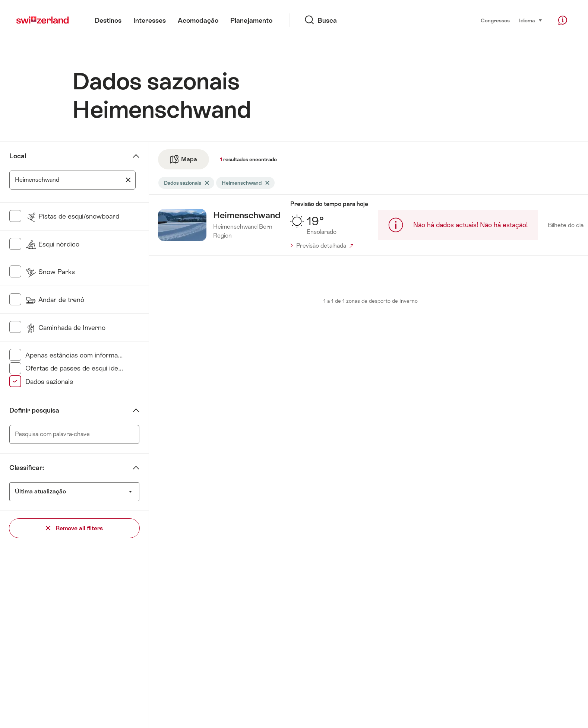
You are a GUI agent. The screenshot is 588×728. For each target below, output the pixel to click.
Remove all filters (74, 528)
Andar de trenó (55, 300)
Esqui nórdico (52, 244)
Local (18, 156)
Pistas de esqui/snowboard (72, 216)
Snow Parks (50, 272)
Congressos (495, 20)
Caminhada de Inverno (65, 328)
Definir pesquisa (34, 410)
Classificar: (27, 468)
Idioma (531, 20)
